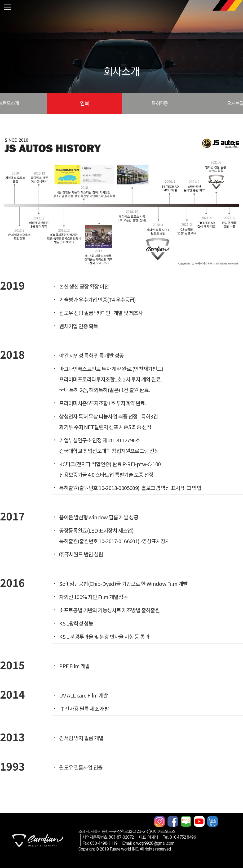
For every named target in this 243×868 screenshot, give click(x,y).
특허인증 (160, 103)
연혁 (84, 103)
